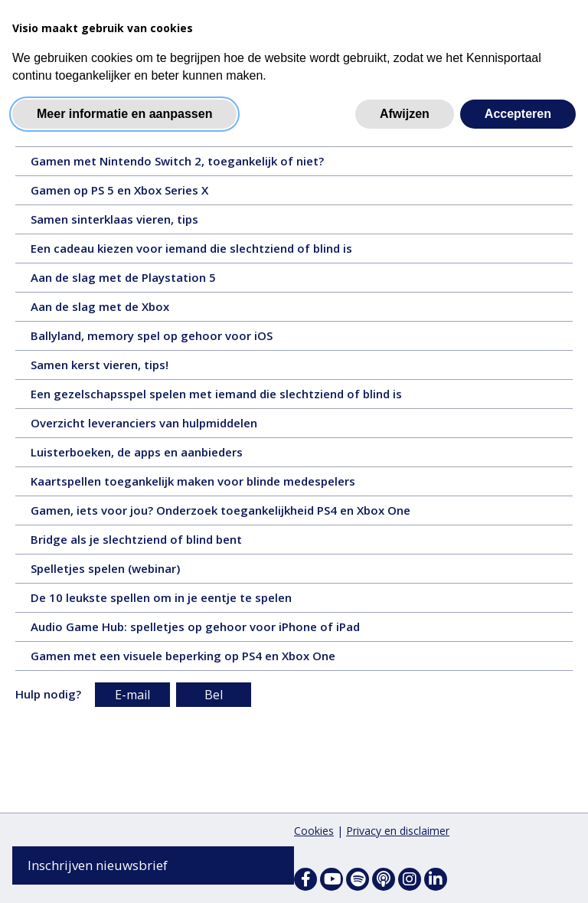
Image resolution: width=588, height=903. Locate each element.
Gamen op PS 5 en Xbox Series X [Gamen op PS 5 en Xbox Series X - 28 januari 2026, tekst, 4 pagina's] (143, 194)
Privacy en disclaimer (398, 831)
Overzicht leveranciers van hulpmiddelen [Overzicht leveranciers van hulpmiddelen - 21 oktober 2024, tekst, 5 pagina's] (167, 427)
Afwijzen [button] (405, 114)
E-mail (132, 695)
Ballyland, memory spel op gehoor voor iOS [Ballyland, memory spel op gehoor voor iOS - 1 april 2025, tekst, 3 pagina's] (175, 339)
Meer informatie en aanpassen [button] (124, 114)
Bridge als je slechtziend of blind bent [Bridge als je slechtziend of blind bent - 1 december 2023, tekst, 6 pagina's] (164, 543)
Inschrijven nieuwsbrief (98, 865)
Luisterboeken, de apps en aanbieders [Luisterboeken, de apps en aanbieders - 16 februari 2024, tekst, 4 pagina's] (160, 456)
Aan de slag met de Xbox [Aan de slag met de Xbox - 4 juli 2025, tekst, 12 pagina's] (123, 310)
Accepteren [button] (518, 114)
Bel (214, 695)
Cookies (314, 831)
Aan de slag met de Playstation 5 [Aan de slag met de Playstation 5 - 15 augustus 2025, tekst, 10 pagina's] (149, 281)
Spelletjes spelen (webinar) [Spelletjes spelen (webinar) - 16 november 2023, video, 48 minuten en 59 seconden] (133, 572)
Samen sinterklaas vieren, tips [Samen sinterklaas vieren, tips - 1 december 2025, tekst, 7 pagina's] (142, 223)
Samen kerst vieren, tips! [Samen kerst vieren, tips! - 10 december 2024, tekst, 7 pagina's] (127, 368)
